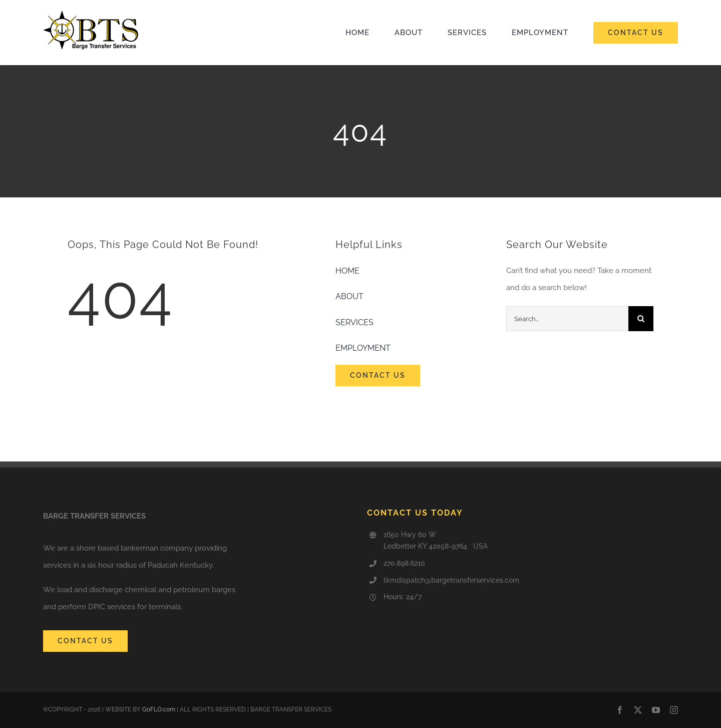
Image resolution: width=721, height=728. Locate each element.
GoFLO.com (159, 709)
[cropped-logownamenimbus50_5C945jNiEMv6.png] (91, 14)
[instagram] (674, 710)
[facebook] (620, 710)
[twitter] (638, 710)
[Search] (641, 319)
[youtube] (656, 710)
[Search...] (567, 319)
